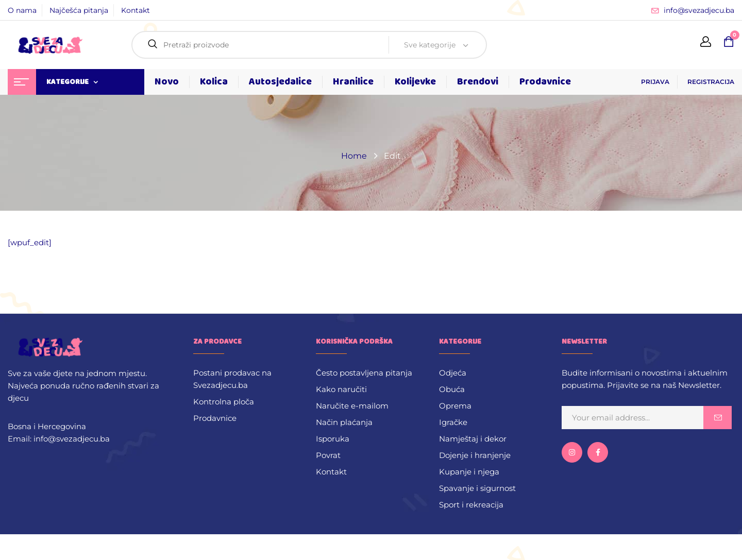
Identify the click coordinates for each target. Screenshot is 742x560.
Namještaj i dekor (473, 439)
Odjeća (453, 373)
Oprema (455, 406)
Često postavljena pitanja (364, 373)
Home (354, 156)
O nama (22, 10)
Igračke (453, 422)
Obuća (452, 389)
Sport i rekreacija (471, 505)
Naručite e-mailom (352, 406)
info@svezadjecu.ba (699, 10)
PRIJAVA (655, 82)
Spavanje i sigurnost (477, 488)
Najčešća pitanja (79, 10)
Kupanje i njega (469, 472)
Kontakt (136, 10)
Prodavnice (215, 418)
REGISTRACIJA (711, 82)
